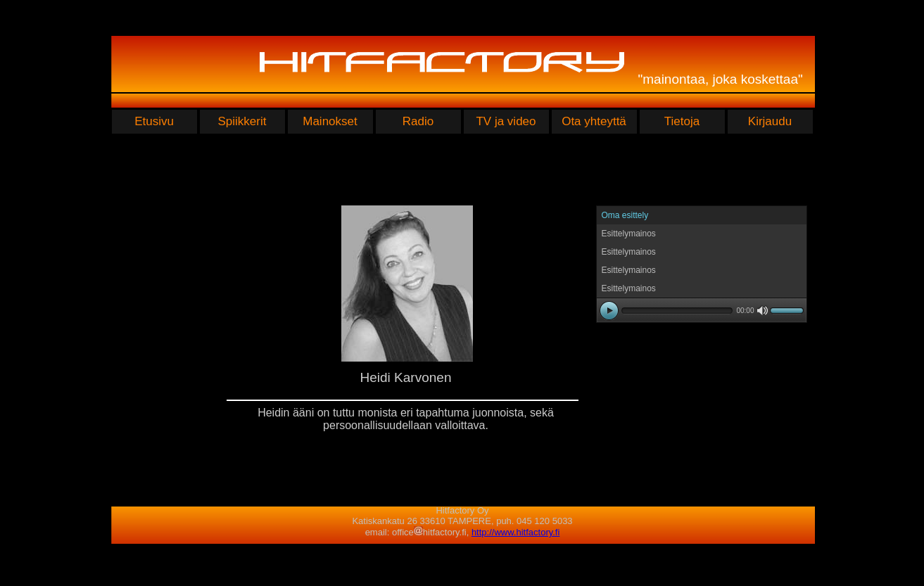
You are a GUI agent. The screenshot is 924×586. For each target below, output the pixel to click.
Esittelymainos (629, 234)
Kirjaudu (770, 121)
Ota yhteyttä (594, 121)
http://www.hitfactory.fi (515, 532)
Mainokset (330, 121)
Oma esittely (625, 215)
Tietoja (682, 121)
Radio (418, 121)
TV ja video (506, 121)
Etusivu (154, 121)
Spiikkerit (242, 121)
